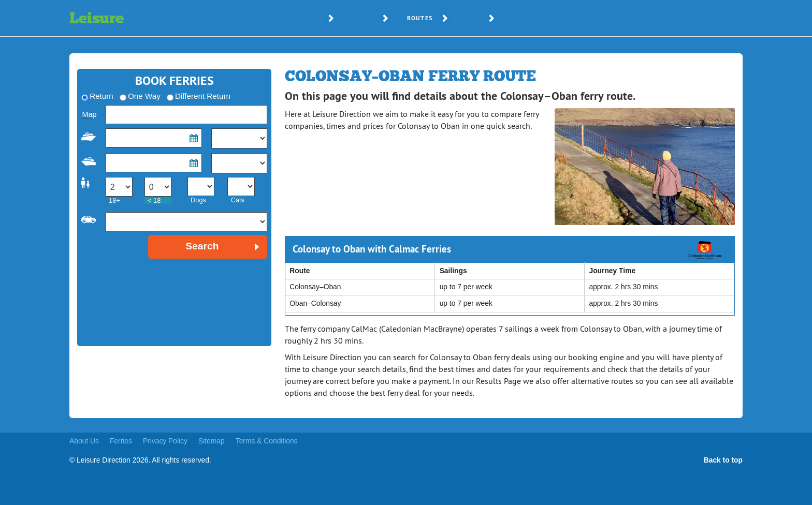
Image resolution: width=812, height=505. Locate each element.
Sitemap (212, 441)
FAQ (473, 18)
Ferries (121, 441)
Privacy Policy (165, 441)
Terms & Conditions (267, 441)
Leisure (133, 18)
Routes (420, 18)
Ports (363, 18)
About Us (84, 441)
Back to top (723, 460)
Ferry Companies (289, 18)
